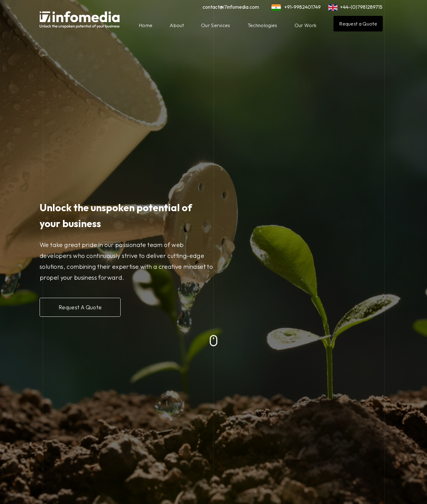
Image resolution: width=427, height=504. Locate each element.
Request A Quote (83, 306)
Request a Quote (358, 24)
